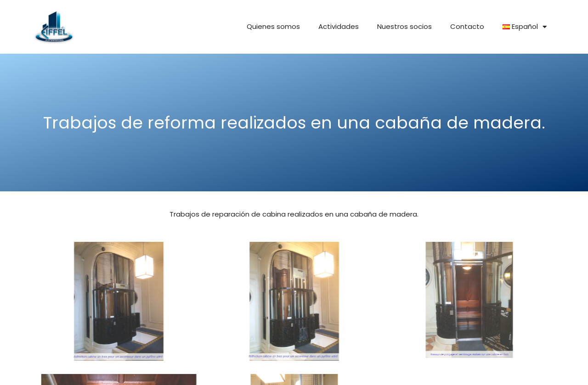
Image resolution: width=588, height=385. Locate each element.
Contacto (467, 26)
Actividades (339, 26)
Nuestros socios (404, 26)
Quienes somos (273, 26)
